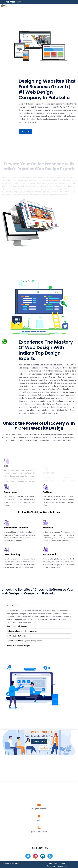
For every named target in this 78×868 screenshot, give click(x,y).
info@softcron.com (39, 809)
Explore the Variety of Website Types (39, 512)
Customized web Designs (17, 626)
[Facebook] (50, 857)
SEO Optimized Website (16, 636)
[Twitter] (28, 857)
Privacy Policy (52, 863)
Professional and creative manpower (22, 631)
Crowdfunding (12, 554)
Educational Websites (16, 528)
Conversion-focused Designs (18, 646)
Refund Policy (63, 866)
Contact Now (39, 741)
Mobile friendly (12, 605)
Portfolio (47, 492)
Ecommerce (10, 492)
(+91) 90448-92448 (39, 832)
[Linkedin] (43, 857)
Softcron (15, 863)
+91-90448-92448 (13, 2)
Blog (6, 471)
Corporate (48, 461)
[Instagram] (35, 857)
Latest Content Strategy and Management (24, 641)
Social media (50, 554)
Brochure (48, 528)
